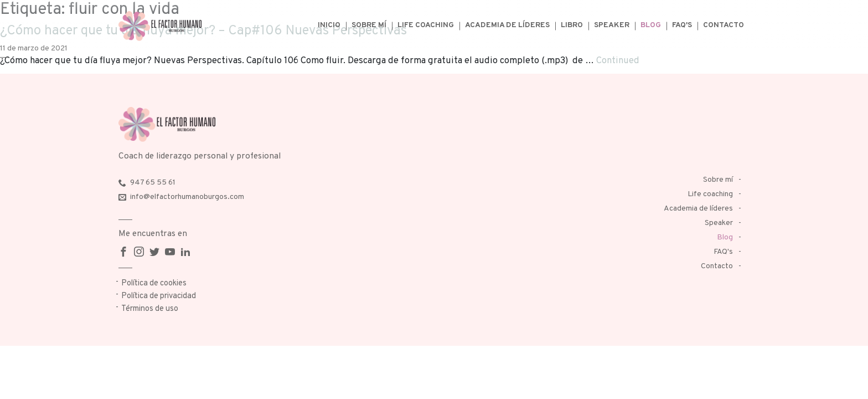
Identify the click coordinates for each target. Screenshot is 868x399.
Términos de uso (150, 309)
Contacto (724, 25)
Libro (572, 25)
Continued (618, 61)
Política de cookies (154, 283)
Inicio (329, 25)
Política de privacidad (159, 296)
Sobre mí (369, 25)
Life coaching (426, 25)
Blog (651, 25)
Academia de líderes (507, 25)
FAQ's (682, 25)
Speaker (612, 25)
